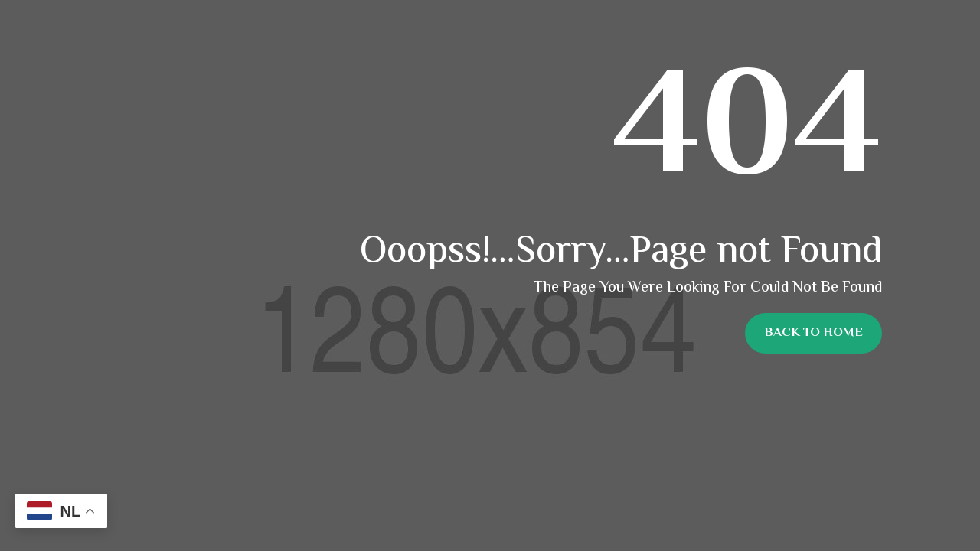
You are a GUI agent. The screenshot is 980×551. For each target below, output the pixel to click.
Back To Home (813, 333)
